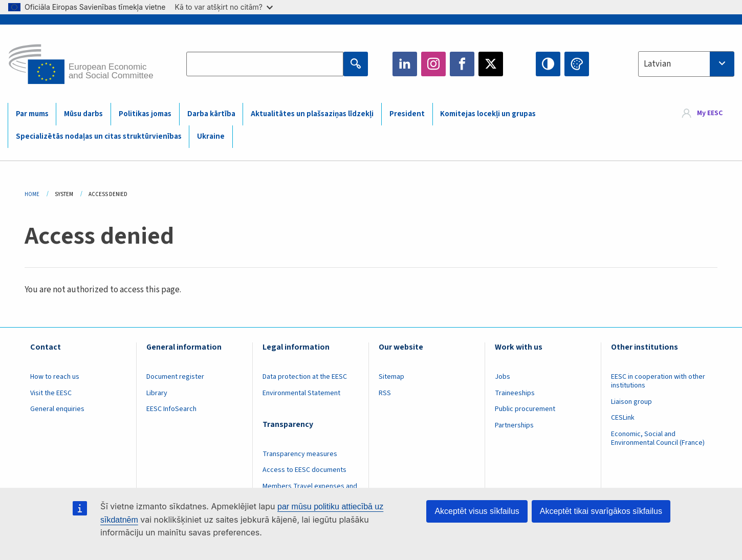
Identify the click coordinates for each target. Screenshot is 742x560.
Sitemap (391, 377)
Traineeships (515, 393)
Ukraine (211, 136)
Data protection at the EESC (305, 377)
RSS (385, 393)
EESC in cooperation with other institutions (658, 381)
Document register (175, 377)
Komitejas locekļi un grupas (488, 114)
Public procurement (525, 409)
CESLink (623, 418)
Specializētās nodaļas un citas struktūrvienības (99, 136)
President (407, 114)
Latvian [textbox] (657, 64)
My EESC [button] (710, 114)
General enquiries (57, 409)
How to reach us (55, 377)
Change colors (577, 64)
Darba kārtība (211, 114)
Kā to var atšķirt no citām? (224, 7)
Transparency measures (300, 454)
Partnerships (514, 425)
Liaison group (631, 402)
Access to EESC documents (304, 470)
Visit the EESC (51, 393)
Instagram (433, 64)
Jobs (503, 377)
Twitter (491, 64)
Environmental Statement (301, 393)
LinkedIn (405, 64)
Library (157, 393)
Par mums (32, 114)
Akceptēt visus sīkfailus (477, 511)
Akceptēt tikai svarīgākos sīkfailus (601, 511)
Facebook (462, 64)
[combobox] (686, 64)
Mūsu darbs (83, 114)
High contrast (548, 64)
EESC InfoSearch (171, 409)
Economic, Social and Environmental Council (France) (659, 438)
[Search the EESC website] (265, 64)
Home (32, 194)
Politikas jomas (145, 114)
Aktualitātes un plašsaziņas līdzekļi (312, 114)
